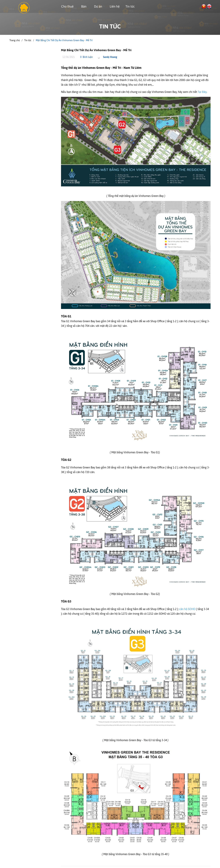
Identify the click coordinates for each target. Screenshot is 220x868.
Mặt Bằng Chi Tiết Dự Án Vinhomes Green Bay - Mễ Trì (96, 50)
